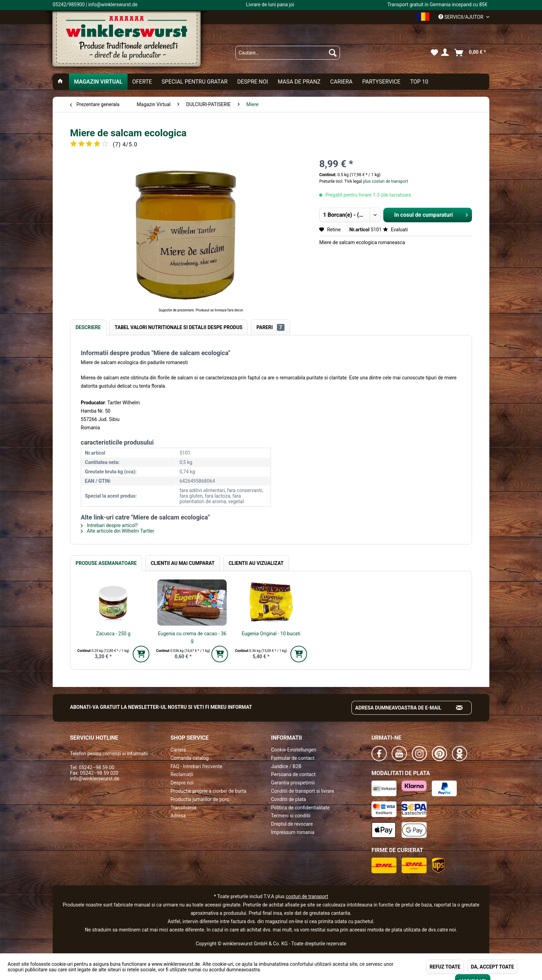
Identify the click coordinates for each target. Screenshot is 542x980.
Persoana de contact (293, 774)
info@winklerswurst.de (95, 779)
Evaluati (395, 230)
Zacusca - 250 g (113, 634)
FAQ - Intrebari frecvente (196, 766)
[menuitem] (288, 53)
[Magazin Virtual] (98, 82)
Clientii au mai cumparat (183, 563)
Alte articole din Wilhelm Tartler (117, 531)
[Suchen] (333, 53)
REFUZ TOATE (445, 967)
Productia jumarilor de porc (200, 799)
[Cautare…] (288, 53)
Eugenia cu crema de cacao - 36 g (192, 637)
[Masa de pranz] (299, 82)
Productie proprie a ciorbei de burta (208, 791)
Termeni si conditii (291, 816)
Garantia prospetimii (293, 783)
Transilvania (183, 808)
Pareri (270, 327)
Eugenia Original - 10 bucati (271, 634)
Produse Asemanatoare (106, 563)
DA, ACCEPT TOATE (492, 967)
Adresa (178, 816)
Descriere (88, 327)
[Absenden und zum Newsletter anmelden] (460, 708)
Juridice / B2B (286, 766)
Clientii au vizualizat (256, 563)
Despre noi (182, 783)
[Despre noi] (252, 82)
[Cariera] (341, 82)
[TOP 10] (419, 82)
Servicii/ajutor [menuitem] (461, 17)
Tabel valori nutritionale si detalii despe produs (178, 327)
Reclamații (182, 774)
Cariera (178, 750)
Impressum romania (293, 832)
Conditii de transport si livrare (303, 791)
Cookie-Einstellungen (294, 750)
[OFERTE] (142, 82)
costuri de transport (307, 896)
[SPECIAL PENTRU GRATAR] (194, 82)
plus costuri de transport (385, 181)
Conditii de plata (289, 799)
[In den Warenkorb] (141, 654)
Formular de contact (293, 758)
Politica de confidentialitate (300, 808)
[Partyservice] (381, 82)
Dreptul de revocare (292, 824)
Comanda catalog (190, 758)
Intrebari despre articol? (109, 525)
